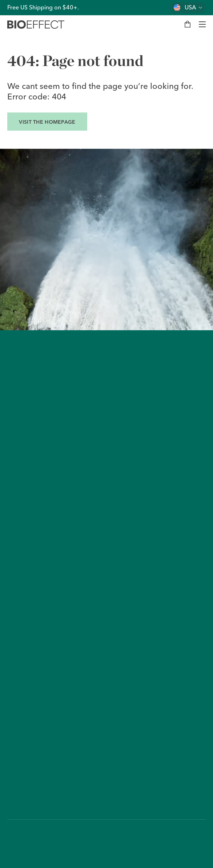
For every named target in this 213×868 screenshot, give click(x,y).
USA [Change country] (190, 7)
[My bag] (188, 24)
